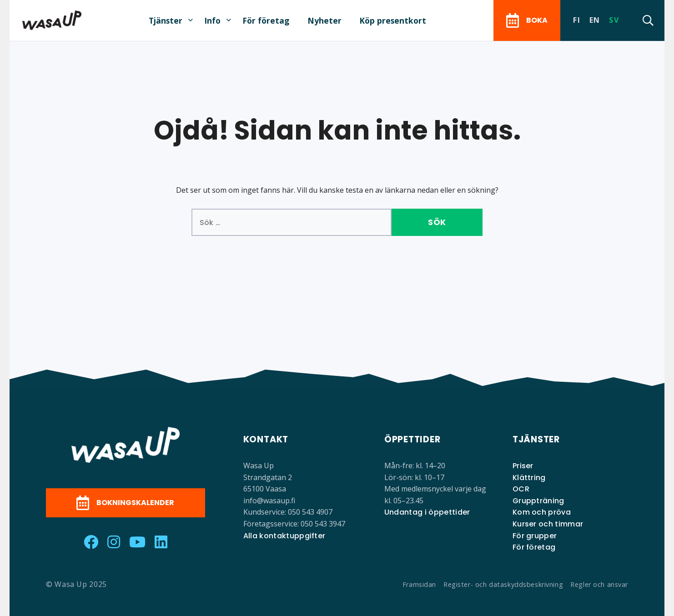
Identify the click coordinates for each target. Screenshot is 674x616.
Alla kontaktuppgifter (284, 536)
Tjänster (166, 20)
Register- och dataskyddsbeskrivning (503, 584)
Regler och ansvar (599, 584)
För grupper (535, 536)
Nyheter (324, 20)
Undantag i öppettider (427, 512)
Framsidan (419, 584)
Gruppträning (538, 501)
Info (212, 20)
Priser (523, 466)
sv (614, 20)
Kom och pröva (542, 512)
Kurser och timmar (548, 524)
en (595, 20)
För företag (266, 20)
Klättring (529, 478)
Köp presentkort (393, 20)
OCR (521, 489)
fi (577, 20)
